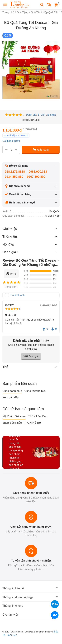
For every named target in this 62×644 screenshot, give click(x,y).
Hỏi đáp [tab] (30, 244)
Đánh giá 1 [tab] (30, 252)
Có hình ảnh (17, 295)
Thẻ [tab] (30, 367)
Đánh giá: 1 (33, 115)
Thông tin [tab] (30, 236)
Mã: (24, 120)
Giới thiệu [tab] (30, 229)
